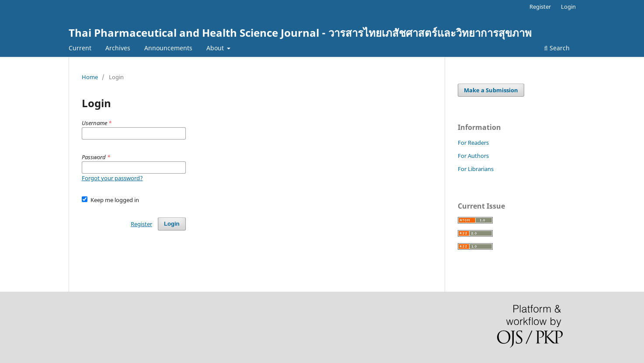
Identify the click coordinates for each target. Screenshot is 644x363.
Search (557, 48)
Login (568, 7)
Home (90, 77)
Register (540, 7)
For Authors (473, 156)
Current (80, 48)
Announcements (168, 48)
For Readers (473, 143)
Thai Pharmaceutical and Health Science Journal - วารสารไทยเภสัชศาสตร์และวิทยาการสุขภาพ (300, 33)
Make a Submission (491, 90)
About (216, 48)
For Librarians (476, 169)
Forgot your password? (112, 178)
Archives (118, 48)
